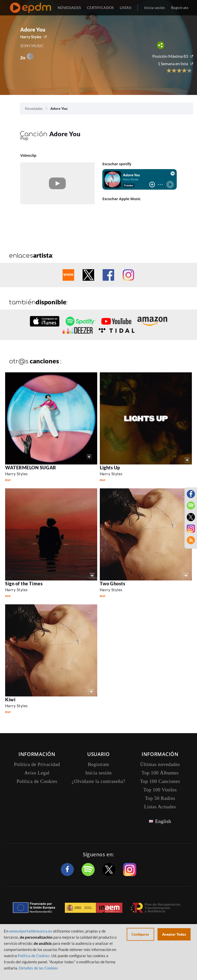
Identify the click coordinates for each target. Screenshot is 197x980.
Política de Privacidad (37, 764)
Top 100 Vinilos (160, 790)
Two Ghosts (112, 584)
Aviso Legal (37, 773)
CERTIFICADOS (100, 8)
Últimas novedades (160, 764)
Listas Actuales (160, 807)
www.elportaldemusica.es (31, 931)
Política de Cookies (37, 781)
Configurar (140, 934)
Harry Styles (31, 37)
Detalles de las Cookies (38, 968)
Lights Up (110, 468)
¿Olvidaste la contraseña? (98, 781)
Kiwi (10, 700)
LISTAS (126, 8)
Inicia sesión (155, 8)
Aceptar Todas (174, 934)
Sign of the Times (24, 584)
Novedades (34, 108)
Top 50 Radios (160, 798)
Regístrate (180, 8)
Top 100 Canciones (160, 781)
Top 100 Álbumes (160, 773)
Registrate (99, 764)
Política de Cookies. (34, 956)
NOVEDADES (69, 8)
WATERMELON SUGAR (31, 468)
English (163, 821)
